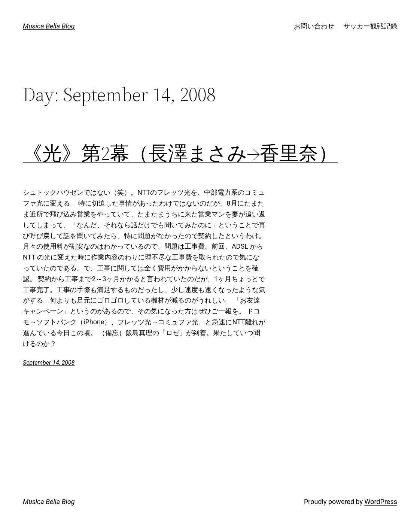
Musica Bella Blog (49, 26)
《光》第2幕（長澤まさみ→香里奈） (180, 153)
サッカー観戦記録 (370, 26)
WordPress (381, 502)
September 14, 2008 (49, 363)
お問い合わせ (314, 26)
